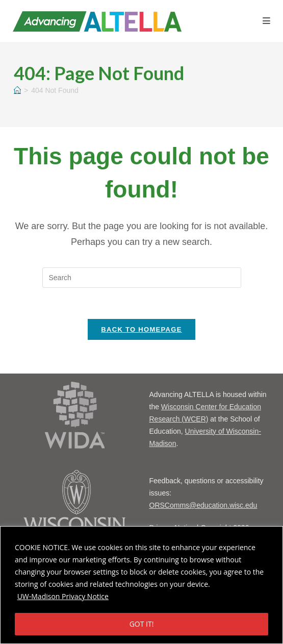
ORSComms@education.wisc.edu (203, 505)
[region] (141, 585)
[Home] (17, 90)
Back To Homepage (141, 329)
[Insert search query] (142, 278)
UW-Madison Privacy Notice (63, 596)
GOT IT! (142, 624)
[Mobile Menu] (266, 21)
